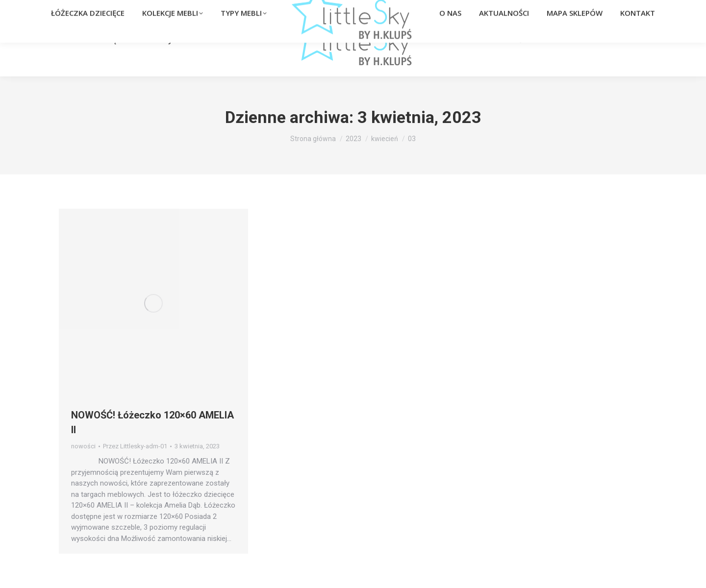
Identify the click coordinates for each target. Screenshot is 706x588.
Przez (135, 446)
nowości (83, 446)
